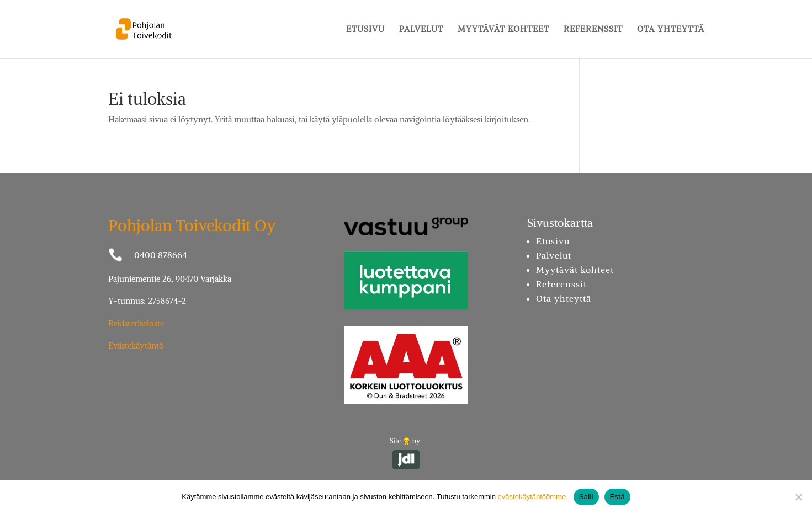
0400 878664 (161, 255)
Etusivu (365, 30)
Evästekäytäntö (136, 346)
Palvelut (421, 30)
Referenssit (593, 30)
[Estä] (798, 497)
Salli (586, 497)
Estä (617, 497)
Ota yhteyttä (671, 30)
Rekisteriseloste (136, 323)
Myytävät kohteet (503, 30)
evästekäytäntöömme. (533, 497)
